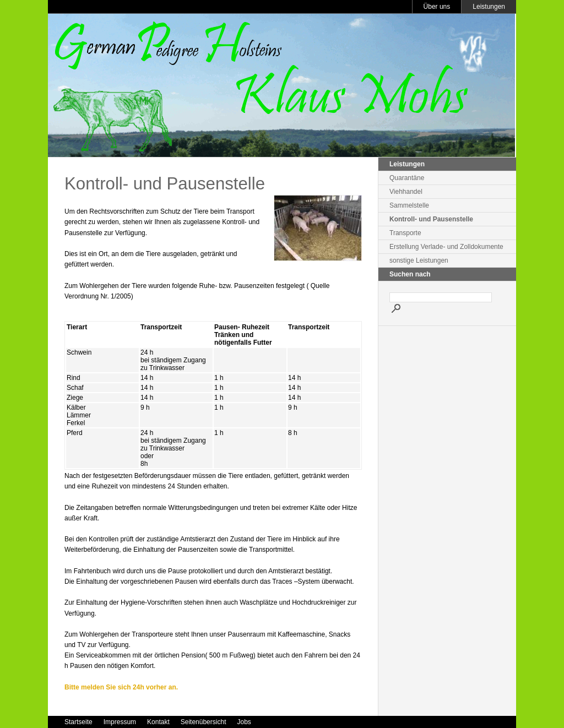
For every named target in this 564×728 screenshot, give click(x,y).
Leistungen (489, 7)
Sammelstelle (409, 205)
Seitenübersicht (204, 722)
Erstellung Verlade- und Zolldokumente (446, 247)
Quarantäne (407, 178)
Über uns (437, 7)
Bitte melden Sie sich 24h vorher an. (121, 687)
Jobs (244, 722)
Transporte (405, 233)
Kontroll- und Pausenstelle (431, 219)
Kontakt (158, 722)
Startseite (78, 722)
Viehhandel (406, 192)
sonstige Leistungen (419, 260)
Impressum (120, 722)
